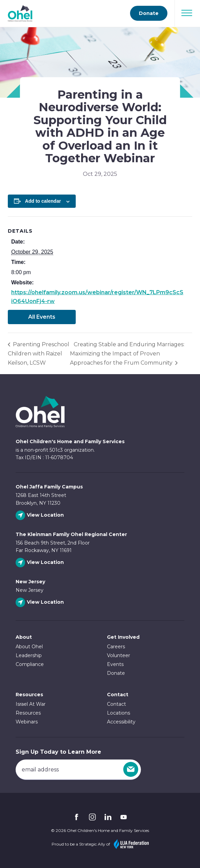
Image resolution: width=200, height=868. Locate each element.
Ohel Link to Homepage (40, 412)
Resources (29, 695)
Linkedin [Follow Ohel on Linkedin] (108, 817)
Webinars (27, 722)
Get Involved (123, 637)
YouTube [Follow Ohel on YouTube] (124, 817)
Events (115, 664)
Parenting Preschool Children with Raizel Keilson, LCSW (39, 354)
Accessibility (121, 722)
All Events (42, 317)
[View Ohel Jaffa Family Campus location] (41, 515)
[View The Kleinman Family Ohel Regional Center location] (41, 563)
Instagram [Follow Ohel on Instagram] (92, 817)
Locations (119, 713)
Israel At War (31, 704)
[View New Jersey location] (41, 603)
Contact (116, 704)
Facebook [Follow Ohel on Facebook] (77, 817)
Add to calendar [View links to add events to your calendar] (43, 201)
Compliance (30, 664)
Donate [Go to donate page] (149, 13)
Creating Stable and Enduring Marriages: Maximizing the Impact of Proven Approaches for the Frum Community (127, 354)
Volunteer (119, 655)
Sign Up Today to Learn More (58, 752)
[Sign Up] (131, 769)
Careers (116, 647)
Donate (116, 673)
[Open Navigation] (187, 13)
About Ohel (29, 647)
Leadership (29, 655)
